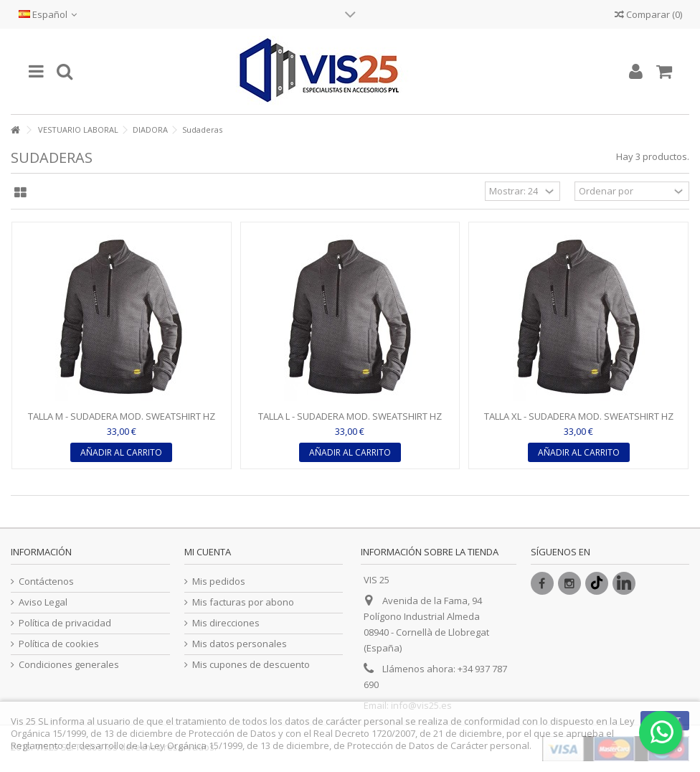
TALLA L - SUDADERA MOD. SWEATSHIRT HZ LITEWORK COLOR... (350, 422)
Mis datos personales (240, 644)
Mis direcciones (226, 623)
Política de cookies (59, 644)
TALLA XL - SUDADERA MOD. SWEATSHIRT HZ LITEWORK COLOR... (579, 422)
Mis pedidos (219, 582)
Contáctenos (46, 582)
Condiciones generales (69, 665)
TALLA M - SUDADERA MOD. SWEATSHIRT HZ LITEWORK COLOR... (122, 422)
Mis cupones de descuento (251, 665)
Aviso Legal (43, 602)
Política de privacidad (65, 623)
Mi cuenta (208, 552)
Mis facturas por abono (243, 602)
